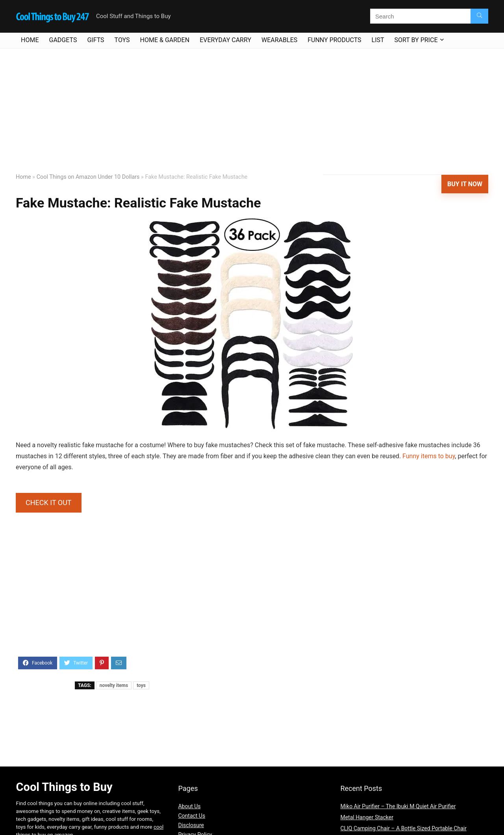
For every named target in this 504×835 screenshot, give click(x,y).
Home (30, 40)
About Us (189, 806)
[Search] (479, 16)
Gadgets (63, 40)
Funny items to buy (429, 456)
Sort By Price (416, 40)
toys (141, 685)
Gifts (95, 40)
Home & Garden (165, 40)
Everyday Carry (225, 40)
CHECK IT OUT (49, 503)
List (378, 40)
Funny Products (334, 40)
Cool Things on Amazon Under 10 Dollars (88, 177)
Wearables (279, 40)
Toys (122, 40)
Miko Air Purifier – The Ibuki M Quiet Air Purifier (398, 806)
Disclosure (191, 825)
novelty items (114, 685)
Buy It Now (465, 184)
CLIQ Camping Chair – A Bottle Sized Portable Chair (403, 828)
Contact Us (192, 816)
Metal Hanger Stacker (367, 817)
